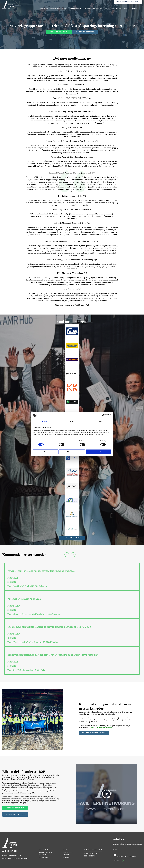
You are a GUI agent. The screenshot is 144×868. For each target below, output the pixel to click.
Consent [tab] (44, 421)
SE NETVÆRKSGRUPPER (58, 8)
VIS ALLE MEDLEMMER (72, 538)
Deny (46, 452)
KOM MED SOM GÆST (59, 32)
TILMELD (119, 860)
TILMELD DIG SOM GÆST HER (94, 733)
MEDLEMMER (44, 850)
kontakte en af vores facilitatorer (101, 728)
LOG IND (66, 855)
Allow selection (72, 452)
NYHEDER (87, 8)
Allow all (98, 452)
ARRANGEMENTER (75, 8)
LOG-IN (127, 8)
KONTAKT (135, 8)
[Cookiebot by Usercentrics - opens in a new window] (103, 415)
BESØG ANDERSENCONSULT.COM (128, 2)
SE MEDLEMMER (42, 8)
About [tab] (100, 421)
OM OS (107, 8)
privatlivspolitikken (130, 856)
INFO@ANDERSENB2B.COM (12, 856)
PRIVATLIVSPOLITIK (91, 853)
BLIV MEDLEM (117, 8)
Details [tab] (72, 421)
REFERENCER (98, 8)
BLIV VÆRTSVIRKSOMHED (93, 850)
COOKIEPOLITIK (89, 856)
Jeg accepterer (126, 856)
